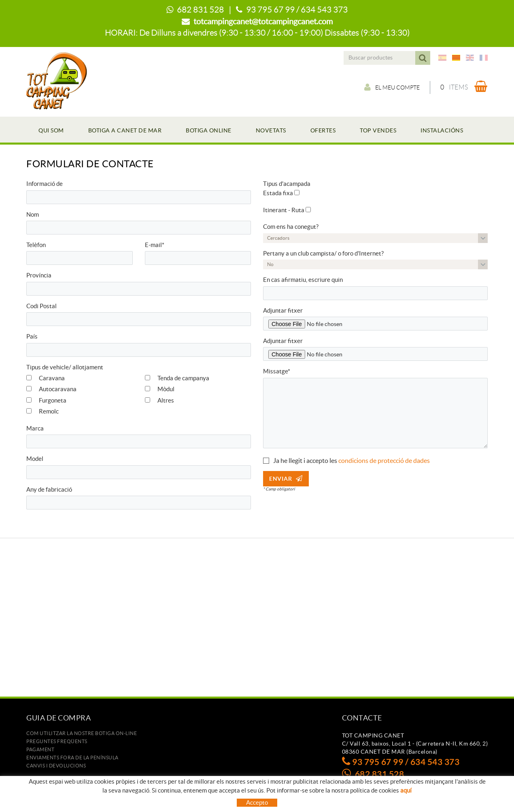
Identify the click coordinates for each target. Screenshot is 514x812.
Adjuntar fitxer (283, 310)
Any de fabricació (49, 489)
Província (39, 275)
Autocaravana (51, 389)
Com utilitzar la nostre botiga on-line (82, 733)
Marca (35, 428)
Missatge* (277, 371)
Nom (33, 214)
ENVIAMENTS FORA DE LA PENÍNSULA (72, 758)
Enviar (286, 479)
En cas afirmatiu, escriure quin (303, 280)
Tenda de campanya (177, 378)
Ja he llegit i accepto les (305, 460)
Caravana (46, 378)
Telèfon (36, 245)
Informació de (45, 184)
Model (35, 459)
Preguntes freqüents (57, 741)
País (32, 336)
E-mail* (155, 245)
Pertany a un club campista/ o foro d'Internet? (323, 253)
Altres (159, 400)
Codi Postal (41, 306)
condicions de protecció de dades (384, 460)
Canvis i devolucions (56, 766)
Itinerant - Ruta (284, 210)
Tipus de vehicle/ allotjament (65, 367)
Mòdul (160, 389)
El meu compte (392, 87)
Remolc (42, 411)
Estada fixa (278, 193)
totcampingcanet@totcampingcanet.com (263, 21)
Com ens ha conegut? (291, 227)
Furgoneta (46, 400)
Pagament (40, 749)
